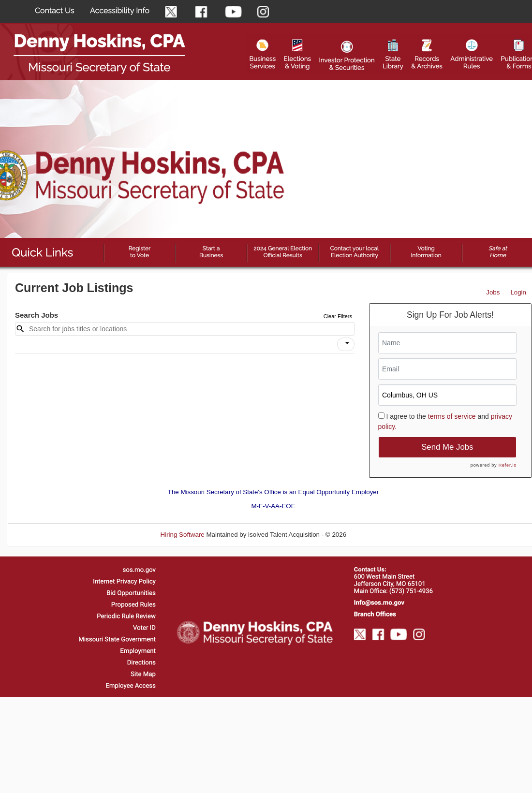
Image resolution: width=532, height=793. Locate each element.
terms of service (452, 416)
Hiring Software (183, 535)
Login (518, 292)
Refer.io (508, 465)
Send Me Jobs (447, 447)
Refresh (375, 535)
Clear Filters (338, 316)
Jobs (493, 292)
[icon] (347, 343)
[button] (346, 344)
